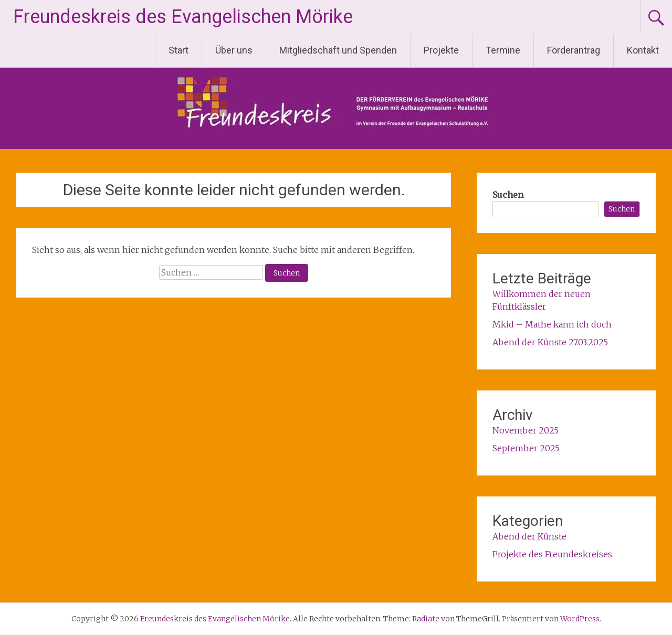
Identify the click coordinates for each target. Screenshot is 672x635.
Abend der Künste (529, 536)
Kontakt (643, 50)
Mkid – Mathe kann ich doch (552, 324)
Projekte (441, 50)
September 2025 (526, 448)
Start (178, 50)
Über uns (234, 50)
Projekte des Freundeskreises (552, 554)
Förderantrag (574, 50)
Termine (503, 50)
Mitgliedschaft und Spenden (338, 50)
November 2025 (526, 430)
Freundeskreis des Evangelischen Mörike (183, 17)
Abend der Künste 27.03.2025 (550, 342)
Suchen (508, 195)
